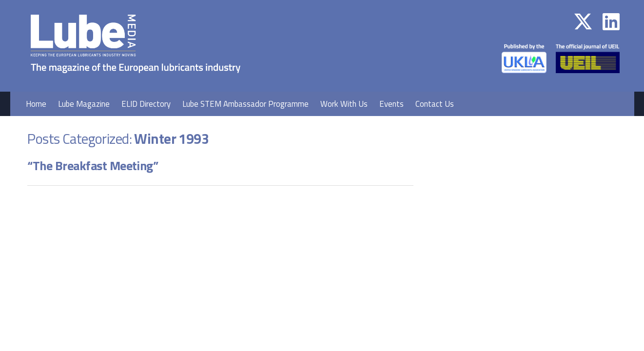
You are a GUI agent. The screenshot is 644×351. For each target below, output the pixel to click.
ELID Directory (146, 104)
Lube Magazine (84, 104)
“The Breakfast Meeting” (93, 166)
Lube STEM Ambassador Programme (245, 104)
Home (36, 104)
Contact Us (435, 104)
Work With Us (344, 104)
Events (391, 104)
